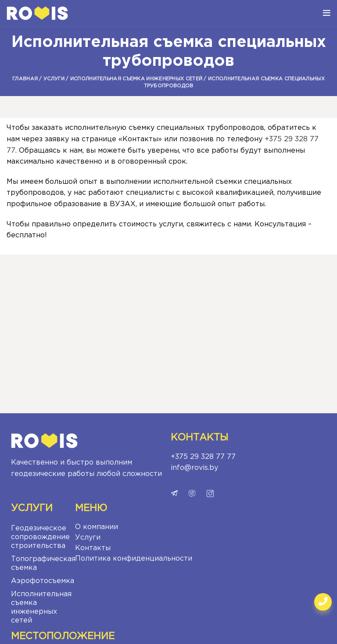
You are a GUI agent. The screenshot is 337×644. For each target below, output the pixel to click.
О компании (97, 527)
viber (192, 494)
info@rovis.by (194, 468)
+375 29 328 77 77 (203, 457)
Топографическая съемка (41, 563)
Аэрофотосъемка (41, 581)
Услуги (54, 79)
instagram (210, 494)
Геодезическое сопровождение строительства (40, 537)
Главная (25, 79)
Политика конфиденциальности (134, 559)
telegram (174, 494)
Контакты (93, 548)
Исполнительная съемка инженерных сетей (136, 79)
